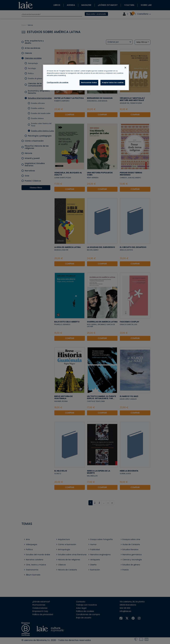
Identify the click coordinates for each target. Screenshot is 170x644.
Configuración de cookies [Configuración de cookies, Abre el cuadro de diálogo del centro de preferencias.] (58, 82)
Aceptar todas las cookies (113, 83)
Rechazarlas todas (89, 83)
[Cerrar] (125, 68)
